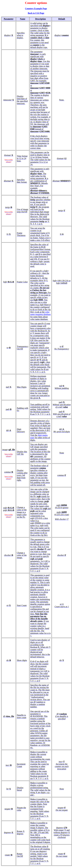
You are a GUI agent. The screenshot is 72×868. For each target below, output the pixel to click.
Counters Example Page (36, 9)
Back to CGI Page (36, 13)
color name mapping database (41, 313)
